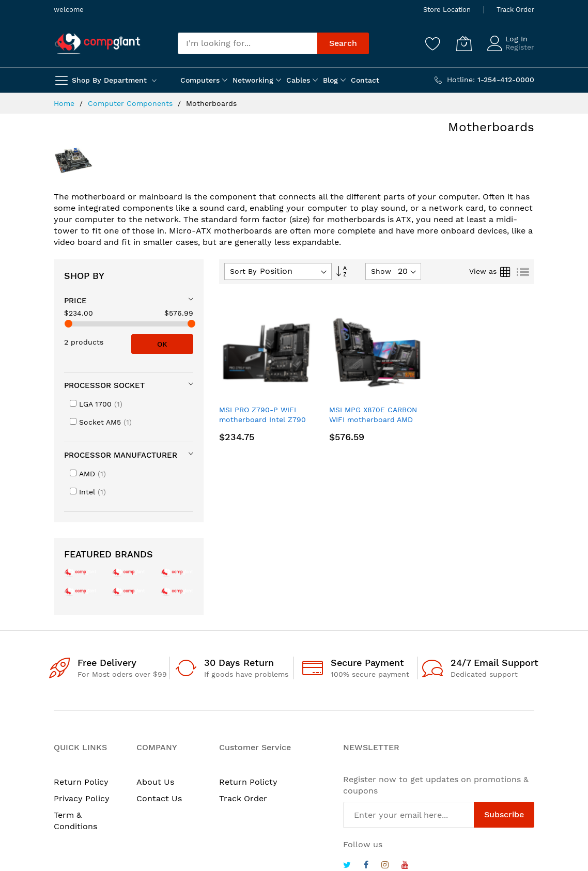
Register (520, 47)
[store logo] (98, 44)
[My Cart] (464, 43)
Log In (516, 39)
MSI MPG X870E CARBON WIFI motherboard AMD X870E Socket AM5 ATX (373, 420)
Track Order (515, 10)
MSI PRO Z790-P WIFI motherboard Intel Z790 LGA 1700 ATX (262, 420)
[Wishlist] (433, 43)
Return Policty (248, 782)
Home (65, 103)
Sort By (243, 271)
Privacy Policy (82, 798)
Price (75, 301)
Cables (298, 80)
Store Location (447, 10)
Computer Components (131, 103)
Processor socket (104, 385)
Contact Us (159, 798)
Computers (200, 80)
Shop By (84, 276)
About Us (155, 782)
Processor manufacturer (121, 455)
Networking (253, 80)
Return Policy (81, 782)
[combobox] (247, 43)
